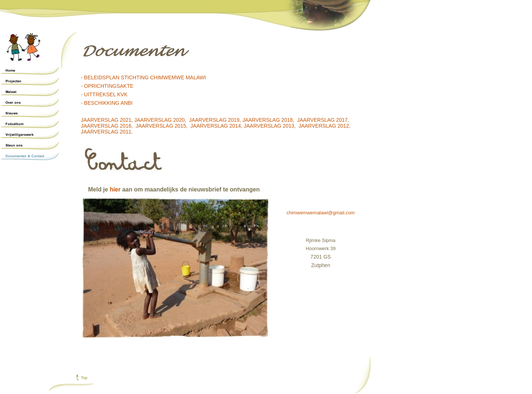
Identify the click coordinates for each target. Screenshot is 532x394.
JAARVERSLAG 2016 (106, 126)
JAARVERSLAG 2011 (106, 132)
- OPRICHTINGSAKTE (107, 86)
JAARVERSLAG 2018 (267, 120)
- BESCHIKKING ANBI (107, 103)
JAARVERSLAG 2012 (324, 126)
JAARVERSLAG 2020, (160, 120)
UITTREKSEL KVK (106, 94)
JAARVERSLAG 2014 (216, 126)
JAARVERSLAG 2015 (161, 126)
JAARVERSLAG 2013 (269, 126)
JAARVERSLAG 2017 (322, 120)
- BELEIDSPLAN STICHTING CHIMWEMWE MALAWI (143, 77)
